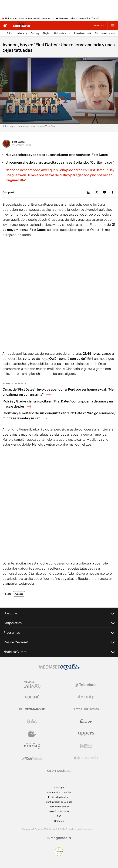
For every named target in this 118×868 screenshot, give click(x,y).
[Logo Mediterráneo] (59, 770)
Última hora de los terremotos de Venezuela (28, 19)
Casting (35, 33)
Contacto (59, 821)
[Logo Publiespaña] (86, 758)
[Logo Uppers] (86, 734)
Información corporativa (59, 792)
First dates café (82, 33)
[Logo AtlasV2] (32, 758)
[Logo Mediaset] (59, 669)
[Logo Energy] (86, 721)
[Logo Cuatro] (32, 697)
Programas (59, 632)
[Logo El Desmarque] (32, 709)
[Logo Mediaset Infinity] (32, 685)
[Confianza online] (59, 855)
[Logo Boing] (32, 721)
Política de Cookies (59, 807)
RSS (59, 816)
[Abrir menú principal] (113, 26)
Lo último (9, 33)
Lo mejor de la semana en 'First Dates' (79, 19)
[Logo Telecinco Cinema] (32, 746)
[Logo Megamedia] (61, 838)
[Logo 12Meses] (86, 746)
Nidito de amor (62, 33)
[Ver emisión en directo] (98, 26)
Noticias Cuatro (59, 652)
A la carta (22, 33)
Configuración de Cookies (59, 802)
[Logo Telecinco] (86, 685)
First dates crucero (105, 33)
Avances (19, 594)
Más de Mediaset (59, 642)
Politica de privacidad (59, 797)
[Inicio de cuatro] (5, 26)
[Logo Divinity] (86, 697)
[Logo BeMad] (32, 734)
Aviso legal (59, 788)
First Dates (18, 142)
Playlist (47, 33)
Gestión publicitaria (59, 811)
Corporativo (59, 623)
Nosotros (59, 613)
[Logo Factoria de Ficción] (86, 709)
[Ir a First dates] (21, 26)
